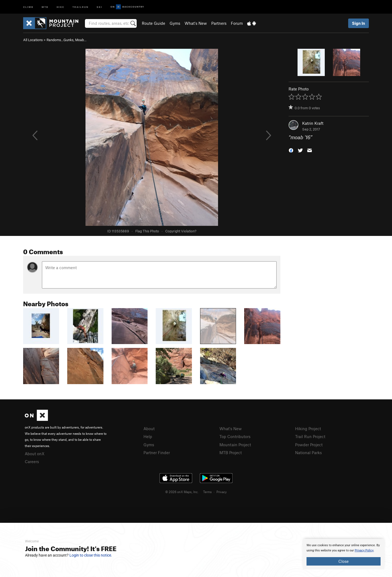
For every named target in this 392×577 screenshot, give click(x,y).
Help (148, 436)
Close (344, 561)
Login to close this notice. (91, 555)
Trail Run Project (310, 436)
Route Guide (154, 23)
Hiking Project (308, 429)
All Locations (33, 40)
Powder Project (309, 445)
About (149, 429)
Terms (207, 492)
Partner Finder (157, 453)
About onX (35, 454)
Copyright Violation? (181, 231)
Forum (237, 23)
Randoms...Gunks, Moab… (67, 40)
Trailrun (80, 7)
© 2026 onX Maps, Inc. (182, 492)
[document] (344, 554)
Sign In (359, 23)
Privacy (222, 492)
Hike (60, 7)
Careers (32, 461)
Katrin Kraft (313, 123)
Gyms (175, 23)
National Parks (308, 453)
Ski (99, 7)
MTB (45, 7)
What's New (196, 23)
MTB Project (231, 453)
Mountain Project (235, 445)
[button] (291, 150)
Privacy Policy (364, 550)
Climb (28, 7)
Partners (219, 23)
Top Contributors (235, 436)
